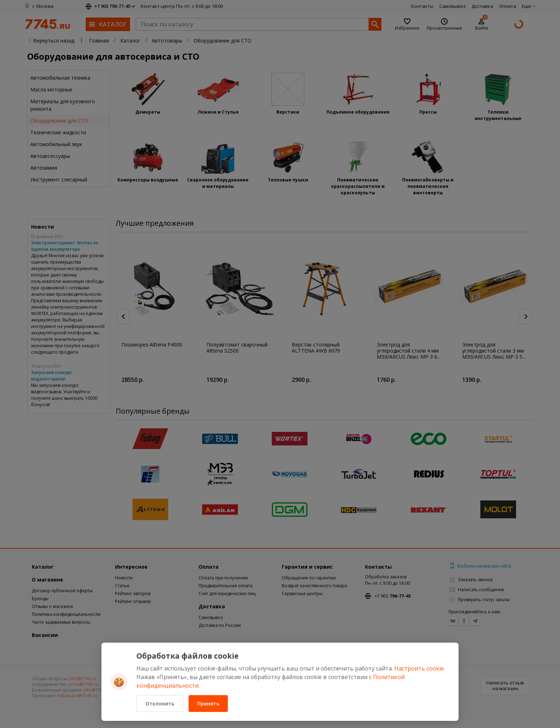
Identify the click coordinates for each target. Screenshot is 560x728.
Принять (208, 704)
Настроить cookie (419, 668)
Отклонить (160, 704)
